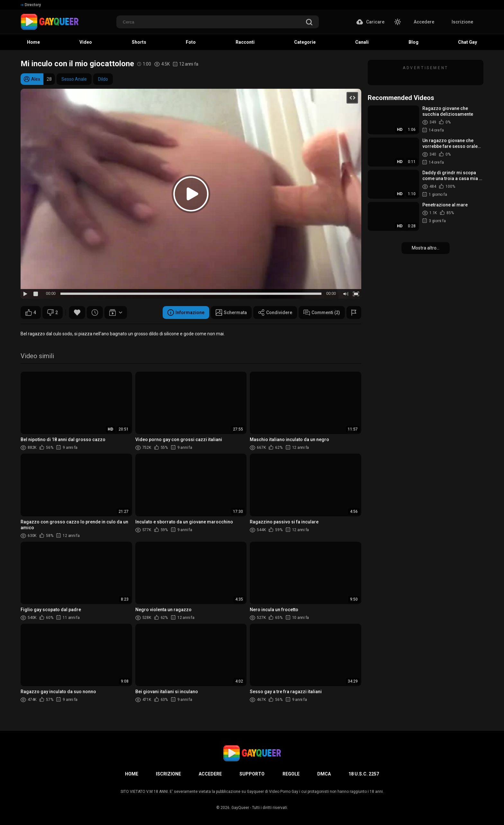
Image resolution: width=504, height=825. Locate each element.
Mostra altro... (426, 248)
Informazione (186, 313)
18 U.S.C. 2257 (364, 774)
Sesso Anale (74, 79)
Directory (31, 5)
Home (132, 774)
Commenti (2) (322, 313)
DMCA (324, 774)
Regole (291, 774)
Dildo (103, 79)
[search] (309, 23)
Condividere (275, 313)
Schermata (231, 313)
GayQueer (240, 808)
